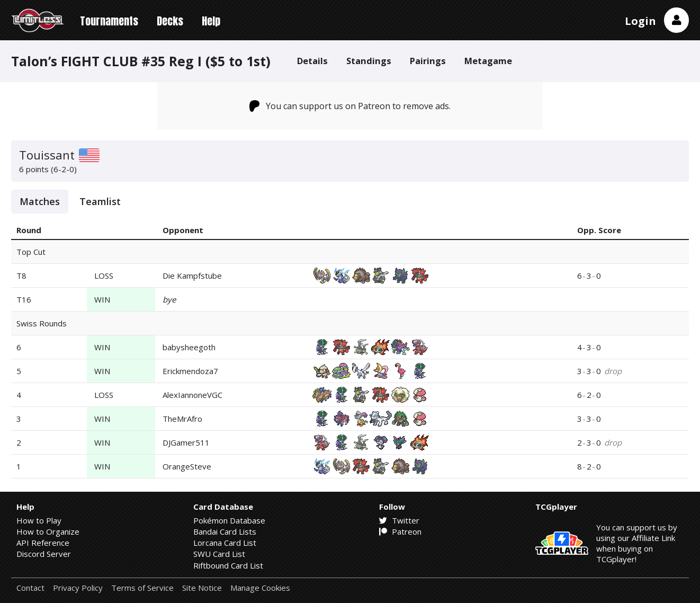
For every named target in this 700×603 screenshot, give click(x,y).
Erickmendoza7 (190, 371)
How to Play (39, 520)
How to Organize (48, 531)
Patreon (400, 531)
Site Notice (202, 588)
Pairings (428, 61)
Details (312, 61)
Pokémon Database (229, 520)
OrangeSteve (187, 466)
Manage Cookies (260, 588)
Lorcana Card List (225, 543)
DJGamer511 (186, 442)
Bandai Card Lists (225, 531)
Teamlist (100, 201)
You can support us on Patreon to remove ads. (350, 106)
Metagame (488, 61)
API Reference (43, 543)
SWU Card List (219, 554)
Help (211, 21)
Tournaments (109, 21)
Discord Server (44, 554)
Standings (369, 61)
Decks (170, 21)
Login (640, 21)
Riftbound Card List (228, 565)
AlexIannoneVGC (192, 395)
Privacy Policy (78, 588)
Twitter (399, 520)
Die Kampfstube (192, 276)
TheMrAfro (182, 419)
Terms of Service (142, 588)
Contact (30, 588)
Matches (40, 201)
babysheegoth (189, 347)
